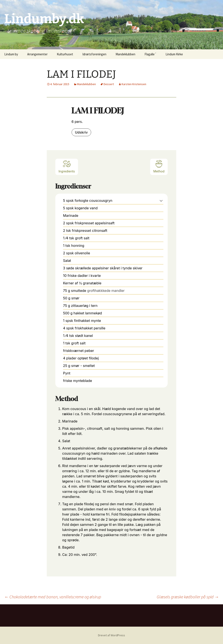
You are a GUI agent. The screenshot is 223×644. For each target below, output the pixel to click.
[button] (161, 201)
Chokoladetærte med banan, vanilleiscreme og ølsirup (53, 597)
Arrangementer (37, 54)
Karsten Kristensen (134, 84)
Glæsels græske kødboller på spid (188, 597)
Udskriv (81, 132)
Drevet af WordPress (111, 635)
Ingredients (67, 166)
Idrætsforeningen (94, 54)
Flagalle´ (150, 54)
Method (159, 166)
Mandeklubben (125, 54)
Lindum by (11, 54)
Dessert (109, 84)
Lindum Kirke (174, 54)
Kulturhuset (65, 54)
